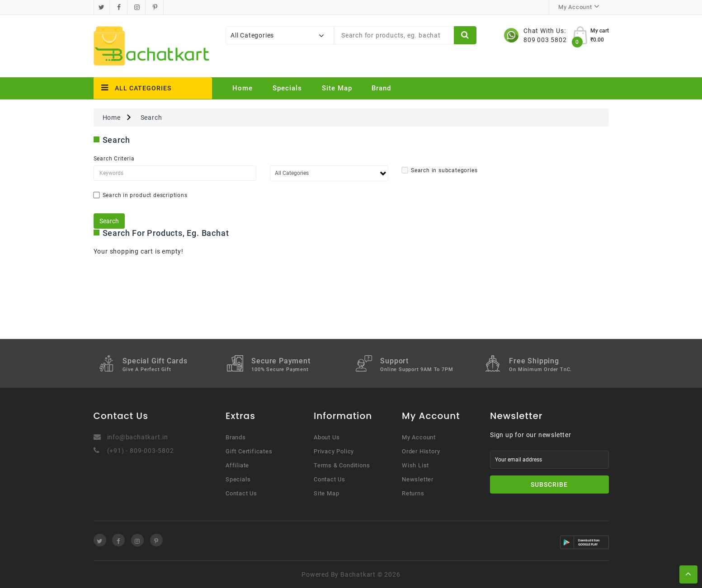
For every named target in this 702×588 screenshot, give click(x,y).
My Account (419, 437)
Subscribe (549, 485)
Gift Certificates (249, 451)
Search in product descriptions (141, 195)
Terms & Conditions (342, 465)
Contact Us (241, 493)
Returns (413, 493)
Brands (236, 437)
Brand (381, 88)
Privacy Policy (334, 451)
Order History (421, 451)
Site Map (337, 88)
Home (243, 88)
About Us (327, 437)
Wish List (415, 465)
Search (151, 118)
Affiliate (237, 465)
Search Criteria (114, 159)
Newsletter (418, 479)
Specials (287, 88)
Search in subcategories (440, 171)
